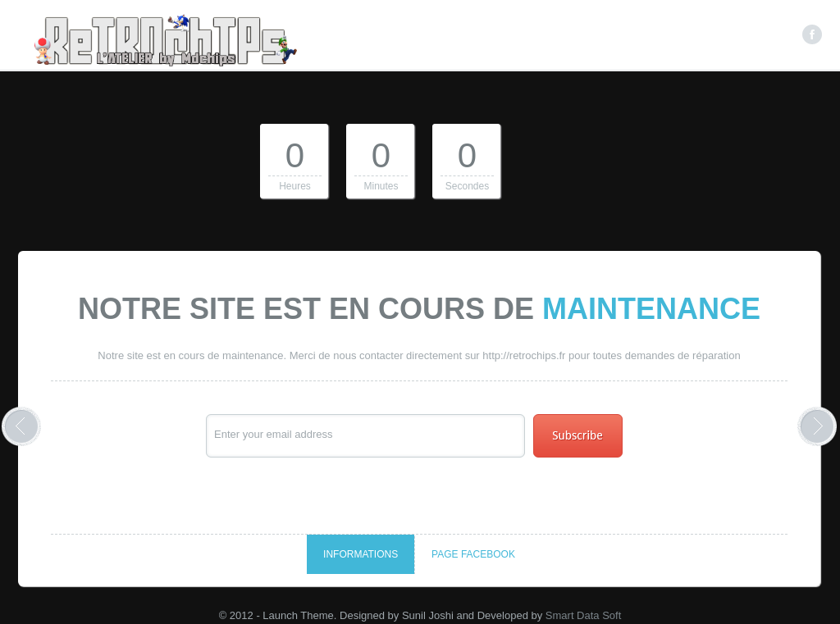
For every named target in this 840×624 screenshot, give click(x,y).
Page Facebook (473, 554)
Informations (361, 554)
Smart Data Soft (583, 615)
